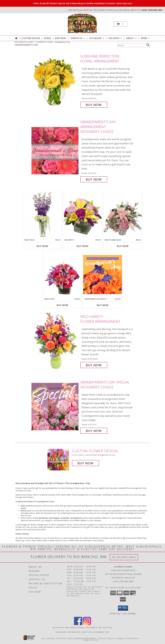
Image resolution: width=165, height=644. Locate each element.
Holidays (115, 38)
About (132, 38)
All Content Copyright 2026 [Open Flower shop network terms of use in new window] (57, 638)
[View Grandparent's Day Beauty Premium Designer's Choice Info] (103, 274)
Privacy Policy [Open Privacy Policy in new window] (106, 638)
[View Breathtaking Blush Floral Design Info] (123, 215)
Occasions (97, 38)
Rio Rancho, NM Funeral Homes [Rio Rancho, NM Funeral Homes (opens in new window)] (68, 627)
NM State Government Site (96, 632)
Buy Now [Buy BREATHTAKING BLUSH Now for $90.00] (123, 246)
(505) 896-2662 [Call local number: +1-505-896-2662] (155, 10)
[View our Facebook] (78, 624)
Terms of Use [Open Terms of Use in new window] (91, 640)
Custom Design (31, 38)
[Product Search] (131, 45)
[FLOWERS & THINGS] (82, 23)
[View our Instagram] (87, 624)
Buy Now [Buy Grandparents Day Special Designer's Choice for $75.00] (94, 431)
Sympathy (78, 38)
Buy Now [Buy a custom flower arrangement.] (86, 463)
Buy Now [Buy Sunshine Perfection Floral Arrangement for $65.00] (94, 105)
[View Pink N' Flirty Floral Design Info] (62, 274)
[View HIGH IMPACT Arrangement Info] (82, 215)
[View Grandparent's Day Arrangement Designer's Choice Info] (55, 151)
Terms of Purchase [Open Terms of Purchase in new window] (127, 638)
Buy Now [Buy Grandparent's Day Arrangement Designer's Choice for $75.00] (94, 179)
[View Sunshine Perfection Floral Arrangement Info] (55, 80)
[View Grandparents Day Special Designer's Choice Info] (55, 406)
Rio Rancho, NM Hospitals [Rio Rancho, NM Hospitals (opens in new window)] (99, 627)
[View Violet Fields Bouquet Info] (42, 215)
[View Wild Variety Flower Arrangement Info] (55, 341)
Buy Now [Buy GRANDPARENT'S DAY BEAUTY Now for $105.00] (103, 305)
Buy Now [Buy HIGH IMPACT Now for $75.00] (82, 246)
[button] (120, 24)
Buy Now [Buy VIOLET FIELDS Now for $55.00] (42, 246)
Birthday (61, 38)
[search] (148, 45)
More (146, 38)
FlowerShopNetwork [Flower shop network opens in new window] (84, 638)
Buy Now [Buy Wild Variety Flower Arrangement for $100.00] (94, 365)
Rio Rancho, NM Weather (68, 632)
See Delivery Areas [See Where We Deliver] (124, 557)
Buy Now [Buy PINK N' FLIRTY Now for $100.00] (62, 305)
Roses (48, 38)
